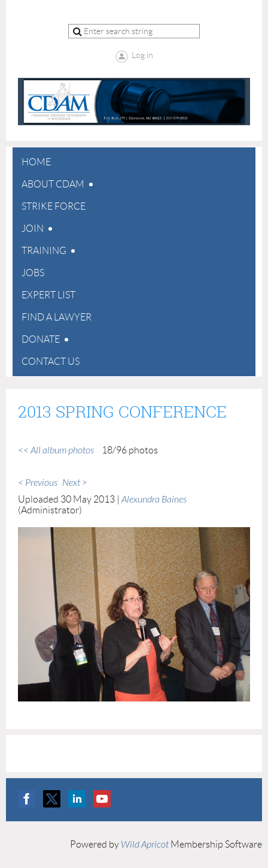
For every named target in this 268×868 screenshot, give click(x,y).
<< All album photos (56, 450)
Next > (75, 483)
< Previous (38, 483)
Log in (142, 55)
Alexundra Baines (154, 500)
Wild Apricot (145, 845)
